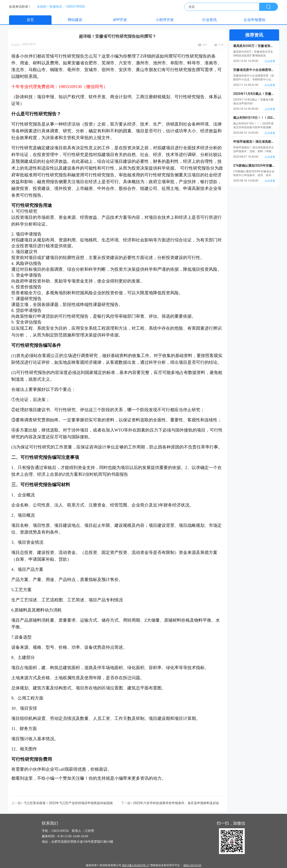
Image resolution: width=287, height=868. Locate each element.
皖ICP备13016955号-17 (136, 865)
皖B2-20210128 (192, 865)
